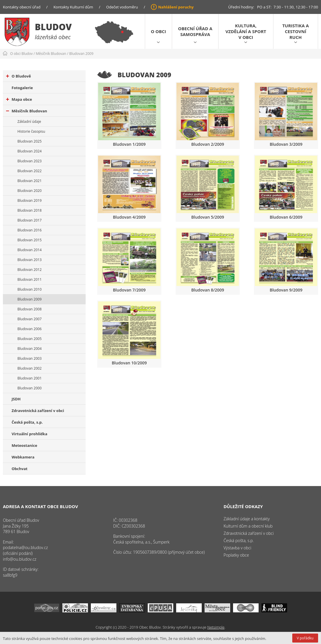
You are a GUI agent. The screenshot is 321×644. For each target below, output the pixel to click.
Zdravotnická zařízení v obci (38, 411)
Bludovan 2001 (29, 378)
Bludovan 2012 (29, 270)
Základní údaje (29, 122)
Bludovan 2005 (29, 339)
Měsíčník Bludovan (51, 54)
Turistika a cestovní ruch (296, 31)
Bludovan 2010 (29, 289)
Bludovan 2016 (29, 230)
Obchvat (20, 469)
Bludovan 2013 (29, 260)
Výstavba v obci (237, 548)
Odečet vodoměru (122, 7)
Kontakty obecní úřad (22, 7)
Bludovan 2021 (29, 181)
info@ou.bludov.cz (20, 559)
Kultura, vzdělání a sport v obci (246, 31)
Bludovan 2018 (29, 210)
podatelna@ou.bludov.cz (25, 547)
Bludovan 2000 (29, 388)
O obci (158, 31)
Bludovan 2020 (29, 191)
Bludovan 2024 (29, 151)
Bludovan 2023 (29, 161)
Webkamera (23, 457)
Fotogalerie (22, 88)
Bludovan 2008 (29, 309)
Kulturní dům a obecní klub (248, 526)
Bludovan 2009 (81, 54)
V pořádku (305, 638)
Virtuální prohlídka (29, 434)
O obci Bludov (21, 54)
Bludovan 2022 (29, 171)
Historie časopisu (31, 131)
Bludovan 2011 (29, 279)
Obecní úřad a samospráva (195, 31)
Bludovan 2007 (29, 319)
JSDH (16, 399)
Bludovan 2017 (29, 220)
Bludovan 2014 (29, 250)
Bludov (53, 27)
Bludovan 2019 (29, 200)
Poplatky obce (236, 555)
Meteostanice (24, 445)
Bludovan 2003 (29, 358)
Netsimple (216, 627)
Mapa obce (19, 99)
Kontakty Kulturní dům (73, 7)
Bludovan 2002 (29, 368)
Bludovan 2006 (29, 329)
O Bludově (18, 76)
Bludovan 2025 (29, 141)
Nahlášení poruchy (176, 7)
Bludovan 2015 (29, 240)
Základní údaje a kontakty (247, 519)
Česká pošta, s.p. (27, 422)
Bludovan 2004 (29, 349)
